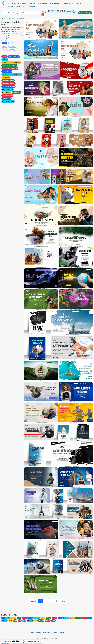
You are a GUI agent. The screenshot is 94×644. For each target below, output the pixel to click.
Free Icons (66, 3)
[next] (63, 601)
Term (44, 633)
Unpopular (5, 53)
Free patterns (22, 6)
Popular (12, 50)
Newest (5, 46)
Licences (38, 633)
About (55, 633)
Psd (9, 18)
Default (4, 43)
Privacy (50, 633)
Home (4, 18)
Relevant (5, 50)
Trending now (13, 43)
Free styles (11, 6)
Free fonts (32, 3)
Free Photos (22, 3)
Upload (44, 11)
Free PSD (32, 6)
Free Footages (43, 3)
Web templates (55, 3)
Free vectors (11, 3)
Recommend (13, 46)
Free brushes (77, 3)
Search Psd (7, 13)
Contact (61, 633)
